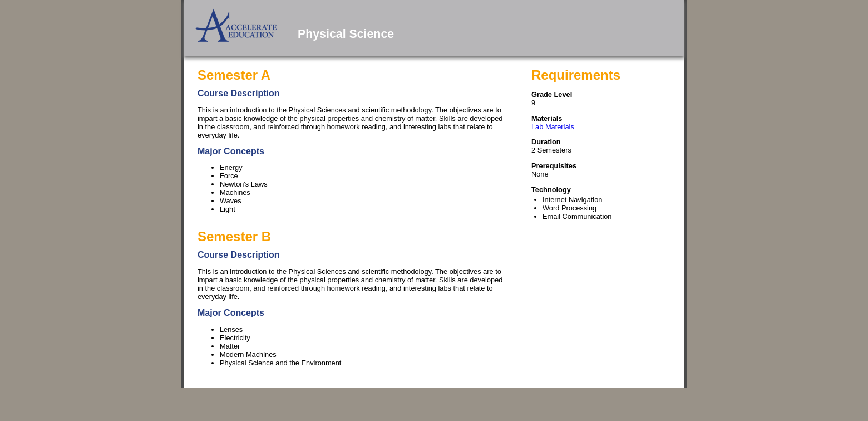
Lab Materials (553, 127)
